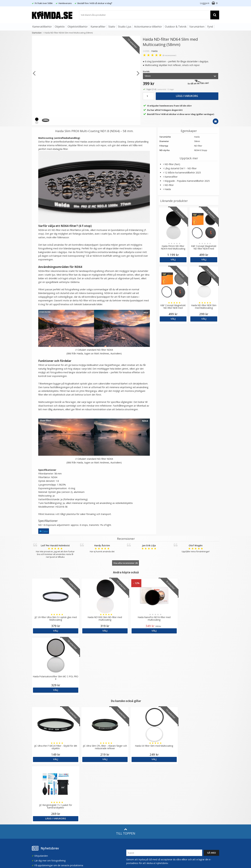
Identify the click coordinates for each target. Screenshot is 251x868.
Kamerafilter (98, 27)
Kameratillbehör (42, 27)
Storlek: (146, 71)
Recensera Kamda (89, 778)
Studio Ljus (125, 27)
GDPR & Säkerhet (88, 783)
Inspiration (85, 806)
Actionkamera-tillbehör (148, 27)
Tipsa (44, 531)
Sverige (181, 770)
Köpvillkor (37, 803)
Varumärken (197, 27)
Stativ (112, 27)
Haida (154, 51)
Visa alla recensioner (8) (125, 563)
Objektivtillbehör (78, 27)
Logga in (205, 3)
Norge (180, 778)
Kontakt (36, 812)
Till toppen (126, 713)
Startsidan (37, 33)
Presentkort (38, 817)
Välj (173, 259)
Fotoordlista (86, 801)
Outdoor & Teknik (176, 27)
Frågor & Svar (39, 798)
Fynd (210, 27)
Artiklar (83, 797)
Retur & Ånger (39, 807)
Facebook (132, 803)
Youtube (131, 808)
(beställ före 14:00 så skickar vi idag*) (146, 781)
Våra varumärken (88, 773)
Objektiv (60, 27)
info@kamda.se (40, 767)
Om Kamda (85, 768)
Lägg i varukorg (187, 96)
